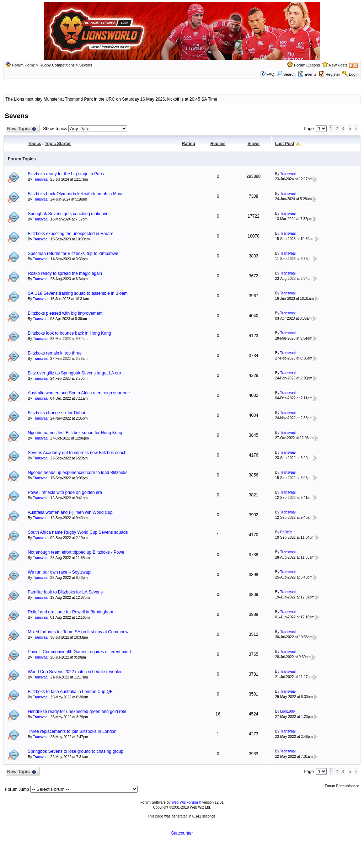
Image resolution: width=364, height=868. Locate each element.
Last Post (285, 144)
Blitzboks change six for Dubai (56, 413)
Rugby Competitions (57, 65)
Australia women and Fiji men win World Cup (70, 512)
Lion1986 (287, 711)
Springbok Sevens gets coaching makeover (69, 214)
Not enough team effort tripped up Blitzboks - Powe (76, 552)
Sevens (86, 65)
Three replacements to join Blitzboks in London (72, 731)
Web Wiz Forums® (186, 802)
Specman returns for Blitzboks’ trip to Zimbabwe (73, 254)
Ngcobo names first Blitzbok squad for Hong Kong (75, 433)
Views (253, 144)
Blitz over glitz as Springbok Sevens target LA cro (74, 373)
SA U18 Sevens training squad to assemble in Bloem (78, 293)
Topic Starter (58, 144)
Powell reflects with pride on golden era (65, 492)
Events (307, 74)
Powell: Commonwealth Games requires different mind (79, 652)
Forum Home (23, 65)
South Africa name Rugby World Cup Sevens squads (78, 532)
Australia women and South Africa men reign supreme (79, 393)
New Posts (338, 65)
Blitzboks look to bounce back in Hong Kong (69, 333)
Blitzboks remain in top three (55, 353)
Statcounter (182, 833)
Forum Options (307, 65)
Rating (189, 144)
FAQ (271, 74)
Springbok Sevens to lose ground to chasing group (76, 751)
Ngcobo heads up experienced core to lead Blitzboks (77, 473)
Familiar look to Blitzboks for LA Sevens (65, 592)
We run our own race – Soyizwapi (60, 572)
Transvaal (41, 179)
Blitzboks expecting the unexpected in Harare (71, 234)
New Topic (21, 129)
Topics (34, 144)
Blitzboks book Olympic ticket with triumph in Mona (76, 194)
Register (333, 74)
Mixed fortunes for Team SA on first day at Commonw (78, 632)
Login (354, 74)
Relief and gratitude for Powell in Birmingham (70, 612)
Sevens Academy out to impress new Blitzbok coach (77, 453)
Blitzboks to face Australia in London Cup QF (70, 692)
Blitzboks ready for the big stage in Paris (66, 174)
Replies (218, 144)
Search (286, 74)
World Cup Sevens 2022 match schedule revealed (75, 672)
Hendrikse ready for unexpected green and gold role (77, 712)
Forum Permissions (342, 786)
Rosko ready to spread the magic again (65, 273)
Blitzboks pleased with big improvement (65, 313)
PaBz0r (286, 532)
